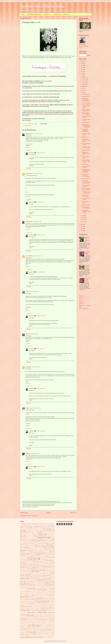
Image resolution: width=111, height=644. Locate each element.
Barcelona (27, 532)
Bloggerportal (42, 538)
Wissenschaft (38, 633)
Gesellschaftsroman (45, 563)
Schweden (22, 618)
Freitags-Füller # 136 (86, 179)
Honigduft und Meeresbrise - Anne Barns (86, 153)
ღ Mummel (28, 453)
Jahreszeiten (51, 574)
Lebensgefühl (28, 587)
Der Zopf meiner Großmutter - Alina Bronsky (86, 211)
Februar (84, 220)
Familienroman (23, 555)
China (48, 542)
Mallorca (47, 594)
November (84, 80)
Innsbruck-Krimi (33, 573)
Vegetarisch (50, 629)
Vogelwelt (46, 631)
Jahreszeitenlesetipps (24, 576)
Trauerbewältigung (23, 628)
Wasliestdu (23, 632)
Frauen (34, 557)
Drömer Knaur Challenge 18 (34, 548)
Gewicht (52, 563)
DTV (45, 543)
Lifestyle (21, 591)
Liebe (51, 589)
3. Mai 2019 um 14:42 (41, 202)
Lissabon (26, 591)
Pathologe (52, 607)
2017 (82, 226)
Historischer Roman (37, 570)
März (83, 217)
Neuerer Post (24, 513)
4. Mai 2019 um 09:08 (41, 316)
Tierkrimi (53, 625)
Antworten (28, 147)
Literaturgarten (29, 222)
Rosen (31, 614)
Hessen (45, 569)
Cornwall (32, 544)
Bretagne (53, 539)
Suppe (43, 621)
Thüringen (44, 625)
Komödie (52, 580)
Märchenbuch (44, 598)
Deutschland (34, 545)
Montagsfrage (23, 597)
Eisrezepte (37, 549)
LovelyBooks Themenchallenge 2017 (31, 593)
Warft (54, 631)
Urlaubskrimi (32, 629)
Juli (83, 88)
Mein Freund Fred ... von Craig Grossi (86, 208)
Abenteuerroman (34, 524)
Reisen (43, 611)
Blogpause (53, 538)
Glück (27, 566)
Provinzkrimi (36, 609)
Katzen (49, 577)
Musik (30, 597)
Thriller (30, 625)
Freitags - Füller (23, 559)
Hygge (40, 572)
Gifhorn (44, 565)
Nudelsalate (44, 604)
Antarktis (21, 529)
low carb (45, 636)
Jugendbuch (45, 576)
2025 (82, 63)
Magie (24, 594)
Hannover (51, 567)
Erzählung (36, 552)
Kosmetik (22, 581)
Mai (83, 93)
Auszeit (39, 531)
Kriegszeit (51, 581)
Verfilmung (22, 631)
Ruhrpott (35, 614)
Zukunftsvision (42, 635)
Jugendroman (29, 577)
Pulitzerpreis (51, 609)
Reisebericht (32, 611)
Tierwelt (23, 627)
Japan (32, 576)
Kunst (46, 584)
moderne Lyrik (51, 636)
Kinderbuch (23, 579)
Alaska (39, 525)
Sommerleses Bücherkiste (42, 6)
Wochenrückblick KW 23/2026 (88, 253)
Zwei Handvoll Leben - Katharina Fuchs (86, 192)
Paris (41, 607)
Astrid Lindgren (39, 529)
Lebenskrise (34, 587)
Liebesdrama (34, 590)
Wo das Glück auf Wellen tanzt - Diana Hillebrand (86, 175)
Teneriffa (39, 624)
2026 (82, 61)
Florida (36, 556)
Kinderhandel (31, 579)
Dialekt (39, 545)
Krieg (40, 581)
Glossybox (22, 566)
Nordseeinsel (46, 602)
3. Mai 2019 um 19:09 (34, 334)
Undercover (51, 628)
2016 (82, 229)
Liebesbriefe (28, 590)
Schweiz (34, 618)
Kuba (39, 584)
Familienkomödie (50, 553)
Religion (48, 611)
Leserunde (42, 589)
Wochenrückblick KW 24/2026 (88, 280)
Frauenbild (38, 557)
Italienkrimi (38, 574)
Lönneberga (49, 593)
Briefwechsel (27, 541)
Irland (44, 573)
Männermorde (32, 598)
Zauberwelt (30, 635)
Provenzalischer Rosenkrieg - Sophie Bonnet (85, 130)
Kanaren (38, 577)
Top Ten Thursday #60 (86, 103)
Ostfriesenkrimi (44, 605)
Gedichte (47, 561)
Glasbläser (52, 565)
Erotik (21, 552)
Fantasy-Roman (43, 555)
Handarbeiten (45, 567)
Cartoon (33, 542)
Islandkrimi (22, 574)
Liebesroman (41, 590)
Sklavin (33, 620)
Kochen (47, 580)
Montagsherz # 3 (85, 137)
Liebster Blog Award (50, 590)
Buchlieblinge (28, 367)
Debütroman (24, 545)
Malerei (42, 594)
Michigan (22, 595)
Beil (29, 533)
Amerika (28, 528)
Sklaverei (28, 620)
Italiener (33, 574)
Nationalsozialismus (37, 600)
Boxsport (48, 539)
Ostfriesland (51, 605)
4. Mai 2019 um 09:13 (41, 389)
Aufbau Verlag (46, 529)
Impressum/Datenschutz (35, 14)
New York (51, 601)
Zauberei (25, 635)
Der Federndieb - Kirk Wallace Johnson (86, 189)
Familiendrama (23, 553)
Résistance (44, 614)
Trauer (52, 627)
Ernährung (51, 550)
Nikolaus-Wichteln (33, 602)
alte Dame (47, 635)
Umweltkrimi (46, 628)
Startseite (49, 513)
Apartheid (26, 529)
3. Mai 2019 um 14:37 (41, 153)
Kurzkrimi (38, 586)
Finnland (23, 556)
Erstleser (31, 552)
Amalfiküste (22, 528)
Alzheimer (51, 526)
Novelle (35, 604)
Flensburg (32, 556)
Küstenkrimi (50, 586)
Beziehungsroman (23, 535)
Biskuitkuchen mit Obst (30, 536)
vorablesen (23, 638)
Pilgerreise (29, 608)
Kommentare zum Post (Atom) (31, 516)
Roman (40, 612)
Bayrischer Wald (50, 532)
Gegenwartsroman (36, 562)
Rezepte (29, 612)
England (22, 550)
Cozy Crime (37, 544)
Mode (38, 595)
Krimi (21, 583)
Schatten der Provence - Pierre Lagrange (86, 147)
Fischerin (27, 556)
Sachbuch (28, 615)
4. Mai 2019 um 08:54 (35, 453)
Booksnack (34, 539)
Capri (29, 542)
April (83, 215)
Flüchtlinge (46, 556)
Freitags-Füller (28, 126)
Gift (48, 565)
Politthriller (43, 608)
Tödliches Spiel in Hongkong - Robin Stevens (86, 161)
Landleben (22, 587)
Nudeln (39, 604)
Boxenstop (44, 539)
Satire (47, 615)
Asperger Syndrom (32, 529)
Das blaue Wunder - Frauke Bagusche (86, 113)
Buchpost (47, 541)
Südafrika (22, 622)
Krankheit (31, 581)
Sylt (52, 621)
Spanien (44, 620)
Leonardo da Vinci (23, 589)
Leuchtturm (47, 589)
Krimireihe (23, 584)
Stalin (27, 621)
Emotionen (51, 549)
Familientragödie (31, 555)
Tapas (52, 622)
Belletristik (34, 533)
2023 (82, 68)
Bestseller (51, 533)
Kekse (52, 577)
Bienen (35, 535)
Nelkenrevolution (30, 601)
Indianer (21, 573)
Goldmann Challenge (40, 566)
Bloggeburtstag (47, 536)
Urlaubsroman (44, 629)
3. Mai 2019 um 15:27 (38, 256)
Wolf (21, 635)
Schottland (35, 617)
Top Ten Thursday (32, 626)
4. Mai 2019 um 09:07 (41, 272)
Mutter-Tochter (39, 597)
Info (29, 573)
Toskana (47, 627)
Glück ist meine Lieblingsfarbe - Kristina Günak (85, 100)
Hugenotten (28, 572)
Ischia (47, 573)
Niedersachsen (22, 602)
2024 (82, 66)
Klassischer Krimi (27, 580)
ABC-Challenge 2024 (84, 309)
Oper (33, 605)
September (84, 84)
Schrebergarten (42, 617)
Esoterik (47, 552)
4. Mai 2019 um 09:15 (41, 467)
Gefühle (29, 562)
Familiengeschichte (40, 553)
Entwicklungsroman (29, 550)
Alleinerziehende (50, 525)
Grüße (26, 567)
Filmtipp (53, 555)
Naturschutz (51, 600)
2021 (82, 72)
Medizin (52, 594)
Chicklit (45, 542)
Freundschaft (43, 559)
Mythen (27, 598)
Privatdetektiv (23, 609)
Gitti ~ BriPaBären (30, 256)
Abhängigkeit (41, 524)
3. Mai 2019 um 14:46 (41, 235)
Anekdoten (51, 528)
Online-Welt (29, 605)
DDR (41, 544)
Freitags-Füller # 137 (86, 150)
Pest (21, 608)
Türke (37, 628)
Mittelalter (33, 595)
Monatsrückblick (50, 595)
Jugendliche (51, 576)
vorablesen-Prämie (32, 638)
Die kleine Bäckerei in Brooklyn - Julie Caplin (86, 106)
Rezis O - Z (67, 14)
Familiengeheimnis (31, 553)
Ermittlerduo (46, 550)
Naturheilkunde (45, 600)
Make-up (33, 594)
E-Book (51, 548)
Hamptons (40, 567)
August (83, 86)
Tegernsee (33, 624)
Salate (38, 615)
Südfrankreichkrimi (28, 622)
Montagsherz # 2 (85, 164)
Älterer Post (73, 513)
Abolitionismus (52, 524)
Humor (34, 572)
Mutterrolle (45, 597)
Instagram (81, 302)
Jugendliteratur (22, 577)
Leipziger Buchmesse (50, 587)
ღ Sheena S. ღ (29, 408)
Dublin (41, 548)
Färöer (53, 559)
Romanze (27, 614)
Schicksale (22, 617)
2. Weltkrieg (22, 524)
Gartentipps (38, 561)
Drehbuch (32, 546)
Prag (52, 608)
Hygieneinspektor (45, 572)
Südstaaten (34, 622)
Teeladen (28, 624)
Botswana (39, 539)
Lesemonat (30, 588)
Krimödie (30, 584)
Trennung (30, 628)
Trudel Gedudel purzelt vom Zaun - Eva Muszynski (86, 182)
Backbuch (51, 531)
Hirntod (21, 570)
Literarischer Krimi (33, 591)
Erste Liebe (26, 552)
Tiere (48, 625)
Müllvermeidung (51, 598)
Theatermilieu (44, 624)
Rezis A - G (48, 14)
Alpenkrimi (37, 526)
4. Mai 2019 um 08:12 (36, 408)
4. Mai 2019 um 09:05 (41, 431)
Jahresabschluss (44, 574)
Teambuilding (22, 624)
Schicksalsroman (28, 617)
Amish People (35, 528)
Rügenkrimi (22, 615)
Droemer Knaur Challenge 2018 (41, 546)
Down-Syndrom (26, 546)
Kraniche (26, 581)
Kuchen (42, 584)
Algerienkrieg (44, 525)
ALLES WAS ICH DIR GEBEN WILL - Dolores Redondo (86, 126)
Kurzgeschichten (31, 586)
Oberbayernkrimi (23, 605)
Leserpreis (37, 589)
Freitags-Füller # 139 (86, 96)
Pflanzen (24, 608)
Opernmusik (38, 605)
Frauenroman (50, 557)
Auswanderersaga (34, 531)
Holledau (47, 570)
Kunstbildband (52, 584)
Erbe (35, 550)
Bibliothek (29, 535)
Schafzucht (51, 615)
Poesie (33, 608)
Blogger (52, 536)
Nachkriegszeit (28, 600)
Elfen (41, 549)
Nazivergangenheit (23, 601)
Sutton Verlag (47, 621)
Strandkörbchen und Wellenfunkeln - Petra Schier (86, 171)
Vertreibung (36, 631)
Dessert (29, 545)
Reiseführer (38, 611)
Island (51, 573)
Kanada (34, 577)
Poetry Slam (37, 608)
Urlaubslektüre (38, 629)
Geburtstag (42, 561)
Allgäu (21, 526)
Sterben (35, 621)
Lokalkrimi (44, 591)
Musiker (34, 597)
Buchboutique (33, 541)
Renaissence (23, 613)
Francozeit (23, 557)
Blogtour (23, 539)
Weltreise (45, 632)
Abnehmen (46, 524)
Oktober (84, 82)
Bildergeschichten (50, 535)
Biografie (22, 536)
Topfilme (42, 627)
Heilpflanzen (34, 569)
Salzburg (43, 615)
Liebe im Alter (22, 590)
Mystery (49, 597)
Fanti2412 (28, 292)
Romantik (22, 614)
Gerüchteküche (38, 563)
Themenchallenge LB (23, 625)
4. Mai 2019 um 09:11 (41, 349)
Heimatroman (40, 569)
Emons (45, 549)
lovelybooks (40, 636)
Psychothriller (43, 609)
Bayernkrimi (44, 532)
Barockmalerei (33, 532)
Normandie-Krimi (23, 604)
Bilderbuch (41, 535)
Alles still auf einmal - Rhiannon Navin (86, 110)
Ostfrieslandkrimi (23, 607)
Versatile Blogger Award (29, 631)
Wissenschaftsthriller (46, 633)
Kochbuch (39, 580)
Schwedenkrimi (29, 618)
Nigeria (27, 602)
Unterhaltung (22, 629)
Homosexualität (23, 572)
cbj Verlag (25, 636)
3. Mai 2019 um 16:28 (35, 292)
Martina (27, 334)
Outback (34, 607)
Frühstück (49, 559)
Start (23, 14)
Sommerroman (38, 620)
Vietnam (41, 631)
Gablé (22, 561)
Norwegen (29, 604)
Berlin (39, 533)
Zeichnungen (35, 635)
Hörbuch (51, 572)
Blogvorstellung (28, 539)
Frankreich (28, 557)
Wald (50, 631)
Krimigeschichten (39, 583)
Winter (32, 633)
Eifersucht (27, 549)
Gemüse (26, 563)
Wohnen (52, 633)
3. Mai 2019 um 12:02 (37, 174)
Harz (24, 569)
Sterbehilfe (31, 621)
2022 (82, 70)
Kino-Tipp (42, 579)
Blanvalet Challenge (39, 536)
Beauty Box (23, 533)
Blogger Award (23, 538)
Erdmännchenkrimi (40, 550)
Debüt (53, 543)
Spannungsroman (49, 620)
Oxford (38, 607)
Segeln (38, 618)
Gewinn (22, 565)
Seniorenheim (51, 618)
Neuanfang (36, 601)
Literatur (39, 591)
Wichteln (50, 632)
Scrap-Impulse (48, 81)
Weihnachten (30, 632)
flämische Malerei (33, 636)
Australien (28, 531)
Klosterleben (33, 580)
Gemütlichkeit (32, 563)
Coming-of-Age (26, 544)
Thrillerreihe (37, 625)
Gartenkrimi (32, 561)
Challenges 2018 (39, 542)
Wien (54, 632)
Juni (83, 90)
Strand (39, 621)
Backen (21, 532)
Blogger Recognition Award (32, 538)
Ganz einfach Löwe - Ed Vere (86, 120)
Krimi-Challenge (30, 583)
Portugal (48, 608)
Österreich (40, 638)
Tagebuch (49, 622)
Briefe (22, 541)
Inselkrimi (39, 573)
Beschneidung (45, 533)
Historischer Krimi (27, 570)
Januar (83, 222)
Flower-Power (40, 556)
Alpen (32, 526)
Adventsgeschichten (29, 525)
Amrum (41, 528)
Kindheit (37, 579)
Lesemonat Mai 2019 (86, 94)
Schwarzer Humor (50, 617)
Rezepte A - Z (82, 304)
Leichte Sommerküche (41, 587)
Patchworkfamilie (46, 607)
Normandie (51, 602)
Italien (27, 574)
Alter (47, 526)
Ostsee (29, 607)
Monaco (43, 595)
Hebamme (28, 569)
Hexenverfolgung (50, 569)
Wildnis (28, 633)
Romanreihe (50, 613)
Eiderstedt (22, 549)
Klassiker (47, 579)
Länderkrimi (44, 593)
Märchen (37, 598)
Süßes (45, 622)
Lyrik (39, 593)
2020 (82, 74)
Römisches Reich (50, 614)
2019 (82, 76)
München (22, 600)
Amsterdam (46, 528)
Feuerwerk (49, 555)
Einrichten (32, 549)
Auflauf (52, 529)
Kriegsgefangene (45, 581)
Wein (36, 632)
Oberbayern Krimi (50, 604)
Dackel (49, 544)
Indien (25, 573)
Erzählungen (41, 552)
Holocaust (52, 570)
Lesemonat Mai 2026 (87, 266)
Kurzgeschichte (24, 586)
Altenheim (42, 526)
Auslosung (22, 531)
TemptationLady (29, 174)
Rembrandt (53, 611)
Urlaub (27, 629)
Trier (34, 628)
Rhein (35, 613)
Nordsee (39, 602)
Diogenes (48, 545)
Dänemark (45, 548)
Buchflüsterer (40, 541)
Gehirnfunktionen (45, 562)
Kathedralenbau (44, 577)
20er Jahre (28, 524)
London (49, 591)
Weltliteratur (40, 632)
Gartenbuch (26, 561)
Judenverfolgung (37, 576)
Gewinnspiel (33, 565)
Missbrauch (27, 595)
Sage (35, 615)
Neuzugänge (44, 601)
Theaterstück (51, 624)
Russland (40, 614)
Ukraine (41, 628)
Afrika (35, 525)
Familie (51, 552)
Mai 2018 (29, 594)
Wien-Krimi (23, 633)
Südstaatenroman (40, 622)
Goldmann (32, 566)
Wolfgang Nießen (29, 134)
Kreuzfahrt (36, 581)
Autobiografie (45, 531)
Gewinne (27, 565)
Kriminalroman (48, 583)
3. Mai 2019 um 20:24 (36, 367)
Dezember (84, 78)
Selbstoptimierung (44, 618)
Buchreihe (51, 541)
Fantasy (37, 555)
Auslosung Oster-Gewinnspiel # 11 (86, 196)
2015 (82, 231)
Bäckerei (21, 542)
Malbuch (38, 594)
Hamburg (34, 567)
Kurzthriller (43, 586)
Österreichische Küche (47, 638)
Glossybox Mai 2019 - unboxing (86, 186)
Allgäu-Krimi (27, 526)
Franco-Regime (52, 556)
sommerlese (32, 153)
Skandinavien (22, 620)
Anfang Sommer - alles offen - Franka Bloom (86, 140)
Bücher (26, 542)
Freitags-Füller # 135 (86, 205)
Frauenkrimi (44, 557)
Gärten (29, 567)
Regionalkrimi (23, 611)
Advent (23, 525)
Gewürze (40, 565)
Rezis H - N (57, 14)
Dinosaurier (43, 545)
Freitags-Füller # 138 (86, 123)
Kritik (35, 584)
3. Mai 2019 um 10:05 (38, 134)
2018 (82, 224)
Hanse (21, 569)
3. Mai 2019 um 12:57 (37, 222)
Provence (29, 609)
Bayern (38, 532)
